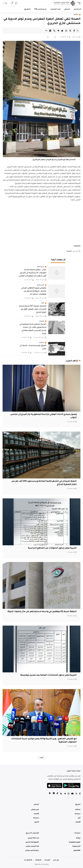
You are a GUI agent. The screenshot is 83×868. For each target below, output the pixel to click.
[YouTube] (72, 794)
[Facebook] (80, 794)
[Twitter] (76, 794)
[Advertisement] (41, 224)
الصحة (69, 251)
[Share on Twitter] (70, 31)
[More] (46, 31)
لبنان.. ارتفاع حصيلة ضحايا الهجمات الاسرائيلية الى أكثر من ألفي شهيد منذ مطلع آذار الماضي (32, 273)
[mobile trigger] (78, 3)
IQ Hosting (45, 865)
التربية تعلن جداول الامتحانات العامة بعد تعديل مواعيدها (48, 675)
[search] (16, 3)
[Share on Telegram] (58, 31)
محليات (76, 15)
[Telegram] (65, 794)
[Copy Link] (54, 31)
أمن (43, 303)
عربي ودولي (41, 267)
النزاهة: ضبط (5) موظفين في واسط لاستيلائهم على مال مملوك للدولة (42, 612)
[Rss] (61, 794)
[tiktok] (57, 794)
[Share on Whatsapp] (66, 31)
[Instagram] (68, 794)
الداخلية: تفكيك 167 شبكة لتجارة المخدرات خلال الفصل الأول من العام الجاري (33, 309)
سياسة (42, 343)
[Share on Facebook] (74, 31)
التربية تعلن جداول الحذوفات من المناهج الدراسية (52, 548)
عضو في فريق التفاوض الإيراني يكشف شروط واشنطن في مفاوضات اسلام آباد (34, 291)
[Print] (50, 31)
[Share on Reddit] (62, 31)
